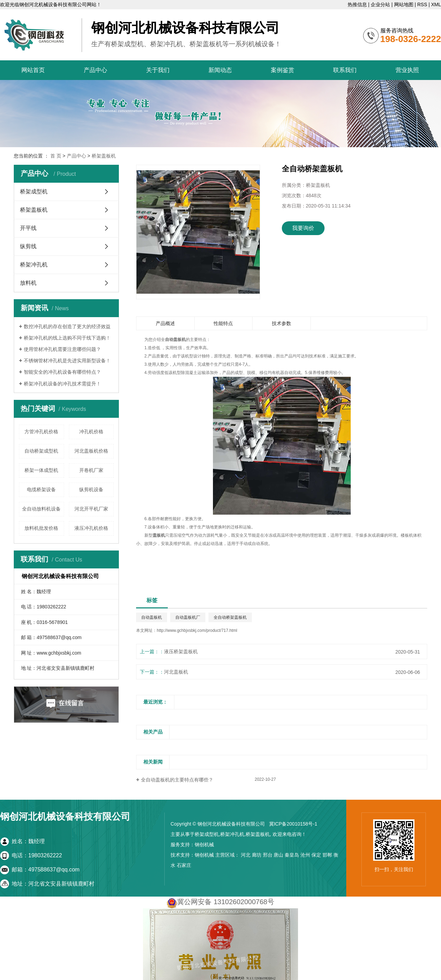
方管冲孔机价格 (41, 432)
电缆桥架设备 (41, 489)
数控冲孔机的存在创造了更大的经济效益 (67, 326)
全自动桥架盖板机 (230, 617)
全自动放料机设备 (41, 509)
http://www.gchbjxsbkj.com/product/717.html (197, 630)
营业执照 (407, 70)
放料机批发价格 (41, 528)
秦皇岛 (292, 855)
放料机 (28, 283)
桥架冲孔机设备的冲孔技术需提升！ (62, 384)
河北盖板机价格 (91, 451)
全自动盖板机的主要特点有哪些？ (177, 780)
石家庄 (184, 865)
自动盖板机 (152, 617)
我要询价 (303, 228)
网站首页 (33, 70)
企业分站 (380, 4)
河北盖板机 (176, 672)
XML (436, 4)
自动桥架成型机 (41, 451)
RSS (422, 4)
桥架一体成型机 (41, 470)
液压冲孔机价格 (91, 528)
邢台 (268, 855)
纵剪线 (28, 246)
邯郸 (327, 855)
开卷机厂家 (91, 470)
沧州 (305, 855)
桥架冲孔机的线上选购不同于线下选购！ (67, 338)
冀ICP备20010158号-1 (293, 824)
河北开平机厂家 (91, 509)
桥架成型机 (34, 191)
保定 (316, 855)
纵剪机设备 (91, 489)
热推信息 (357, 4)
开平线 (28, 228)
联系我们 (345, 70)
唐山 (278, 855)
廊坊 (257, 855)
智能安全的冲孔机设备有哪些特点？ (62, 372)
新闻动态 (220, 70)
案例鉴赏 (283, 70)
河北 (246, 855)
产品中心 (95, 70)
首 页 (56, 156)
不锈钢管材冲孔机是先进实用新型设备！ (67, 361)
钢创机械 (204, 845)
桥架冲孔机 (34, 265)
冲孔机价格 (91, 432)
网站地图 (404, 4)
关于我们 (158, 70)
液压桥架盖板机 (181, 651)
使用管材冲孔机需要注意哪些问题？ (62, 349)
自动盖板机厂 (188, 617)
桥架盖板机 (104, 156)
